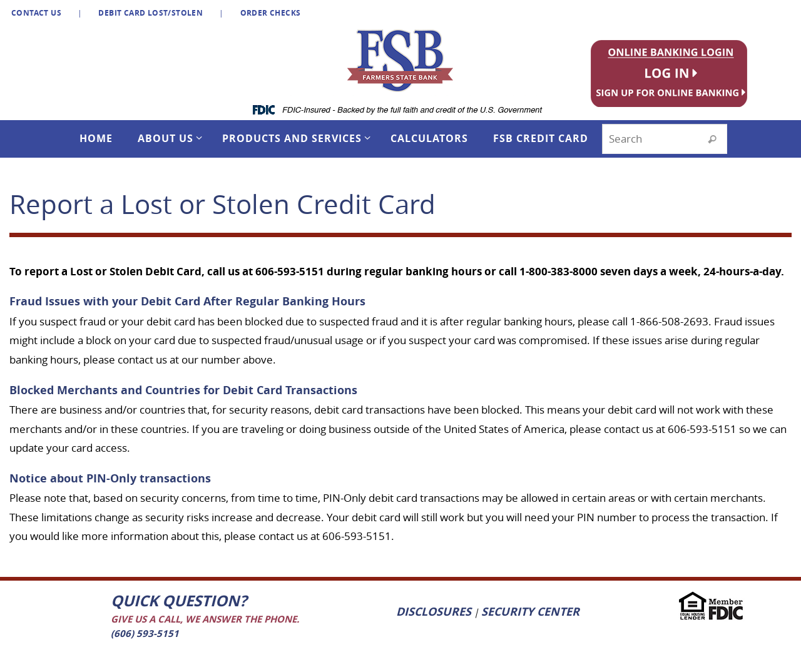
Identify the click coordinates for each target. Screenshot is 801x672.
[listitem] (674, 72)
